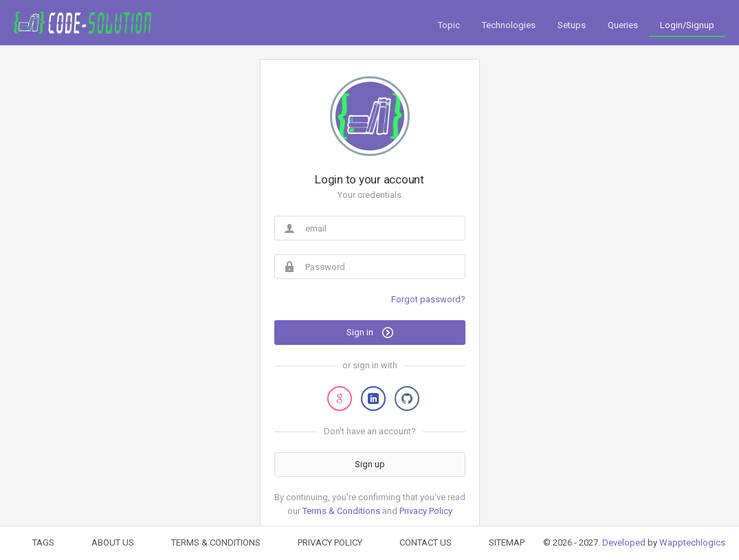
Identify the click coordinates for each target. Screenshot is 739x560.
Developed (624, 542)
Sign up (370, 464)
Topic (449, 25)
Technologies (509, 25)
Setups (572, 25)
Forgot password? (428, 299)
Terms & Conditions (341, 511)
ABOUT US (113, 542)
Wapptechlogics (692, 542)
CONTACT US (426, 542)
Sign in (370, 333)
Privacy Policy (426, 511)
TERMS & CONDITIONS (216, 542)
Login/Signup (687, 25)
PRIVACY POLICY (330, 542)
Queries (623, 25)
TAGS (43, 542)
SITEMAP (507, 542)
